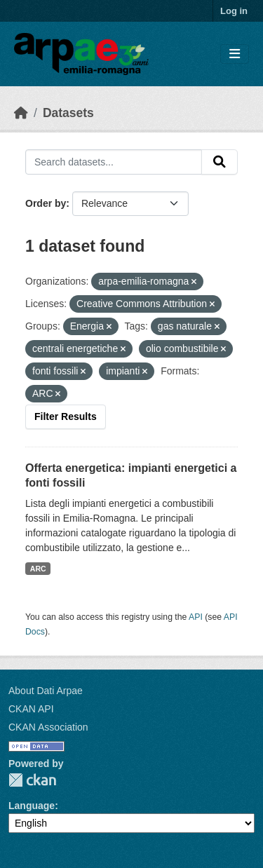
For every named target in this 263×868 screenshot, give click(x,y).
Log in (234, 11)
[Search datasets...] (114, 162)
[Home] (21, 113)
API (196, 617)
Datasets (68, 113)
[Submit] (220, 162)
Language (32, 806)
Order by (46, 203)
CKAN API (31, 709)
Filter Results (66, 416)
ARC (38, 569)
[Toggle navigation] (235, 54)
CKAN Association (48, 727)
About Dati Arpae (46, 691)
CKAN (32, 780)
